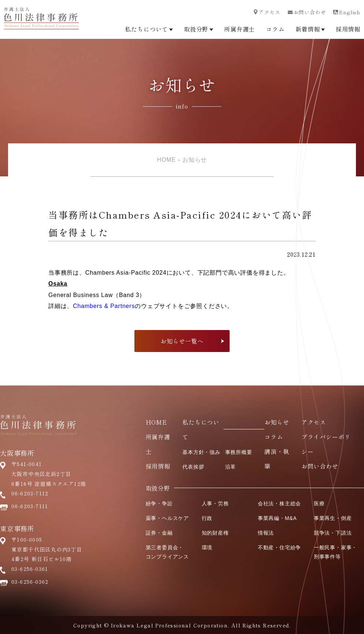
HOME (166, 160)
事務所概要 (239, 452)
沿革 (231, 467)
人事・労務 (215, 503)
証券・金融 (159, 533)
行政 (207, 518)
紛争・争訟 (159, 503)
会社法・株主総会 (279, 503)
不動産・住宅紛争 (279, 547)
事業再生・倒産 (333, 518)
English (347, 12)
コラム (275, 29)
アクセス (267, 12)
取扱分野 (198, 29)
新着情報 (310, 29)
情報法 (266, 533)
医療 (319, 503)
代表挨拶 (193, 467)
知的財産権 (215, 533)
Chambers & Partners (104, 306)
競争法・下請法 (333, 533)
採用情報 (348, 29)
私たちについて (149, 29)
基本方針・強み (201, 452)
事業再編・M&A (277, 518)
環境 (207, 547)
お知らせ (195, 160)
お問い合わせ (307, 12)
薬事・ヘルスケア (167, 518)
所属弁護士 (239, 29)
